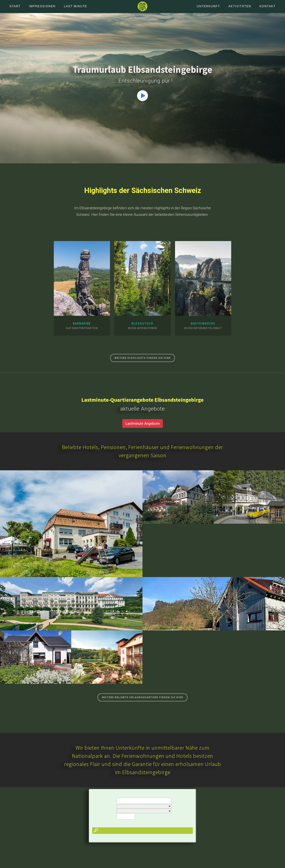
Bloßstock (142, 323)
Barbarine (82, 323)
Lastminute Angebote (143, 423)
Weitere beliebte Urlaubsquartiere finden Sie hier (142, 697)
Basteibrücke (203, 323)
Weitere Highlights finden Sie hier (142, 358)
